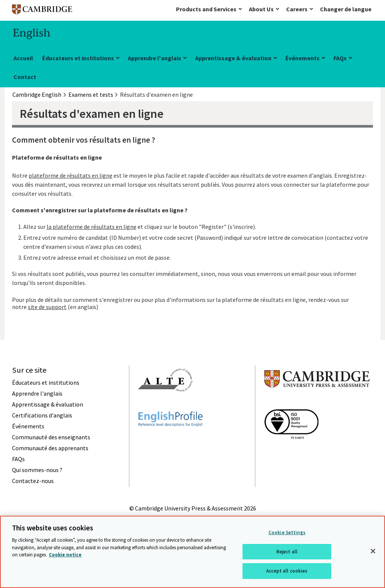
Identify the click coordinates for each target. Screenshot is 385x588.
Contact (25, 77)
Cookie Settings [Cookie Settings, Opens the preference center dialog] (287, 532)
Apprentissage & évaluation (233, 58)
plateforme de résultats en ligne (70, 175)
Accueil (23, 58)
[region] (192, 552)
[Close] (373, 551)
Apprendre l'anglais (155, 58)
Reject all (287, 552)
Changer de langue (346, 9)
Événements (302, 58)
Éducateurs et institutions (78, 58)
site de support (47, 307)
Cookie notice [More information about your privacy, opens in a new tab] (65, 555)
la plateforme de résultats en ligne (92, 227)
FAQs (340, 58)
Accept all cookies (287, 571)
